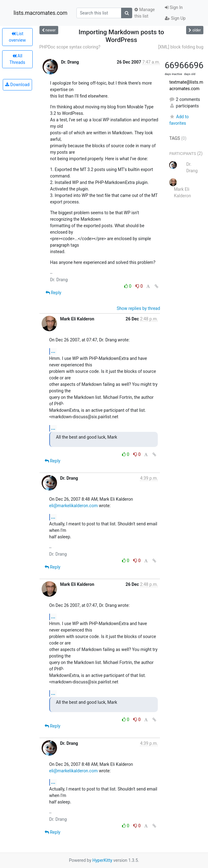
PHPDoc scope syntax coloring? (70, 47)
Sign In (174, 7)
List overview (17, 37)
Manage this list (145, 13)
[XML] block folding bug (181, 47)
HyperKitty (102, 860)
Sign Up (175, 18)
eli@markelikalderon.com (74, 506)
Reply (53, 293)
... (53, 351)
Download (17, 85)
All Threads (17, 59)
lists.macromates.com (41, 13)
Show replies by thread (139, 308)
